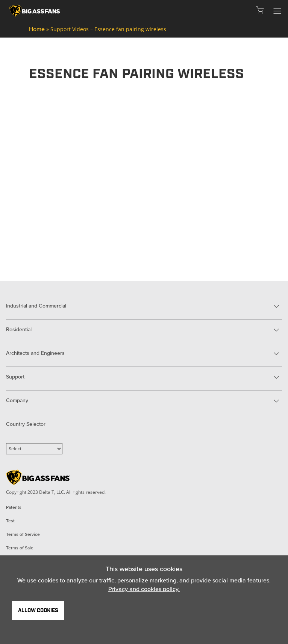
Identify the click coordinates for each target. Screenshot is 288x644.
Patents (14, 507)
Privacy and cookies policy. (144, 589)
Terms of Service (23, 534)
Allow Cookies (38, 611)
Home (37, 29)
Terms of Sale (20, 548)
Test (10, 521)
